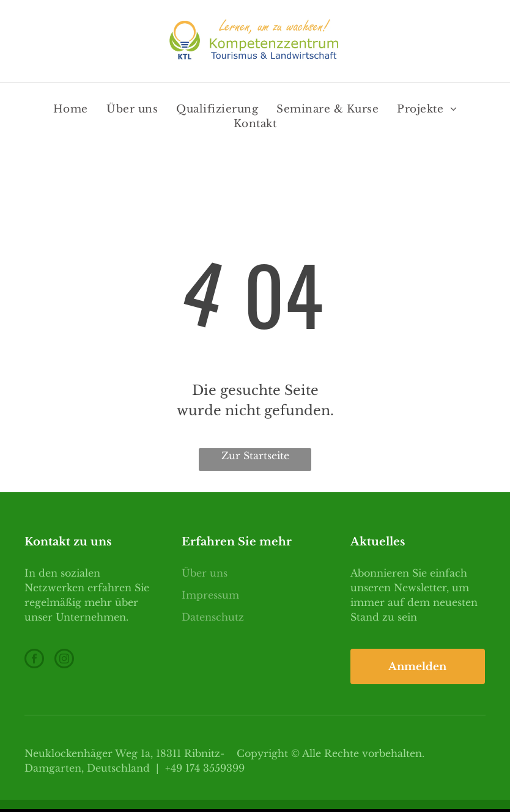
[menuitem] (71, 109)
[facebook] (34, 660)
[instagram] (64, 660)
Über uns (205, 573)
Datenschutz (213, 617)
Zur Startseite (255, 456)
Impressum (210, 595)
